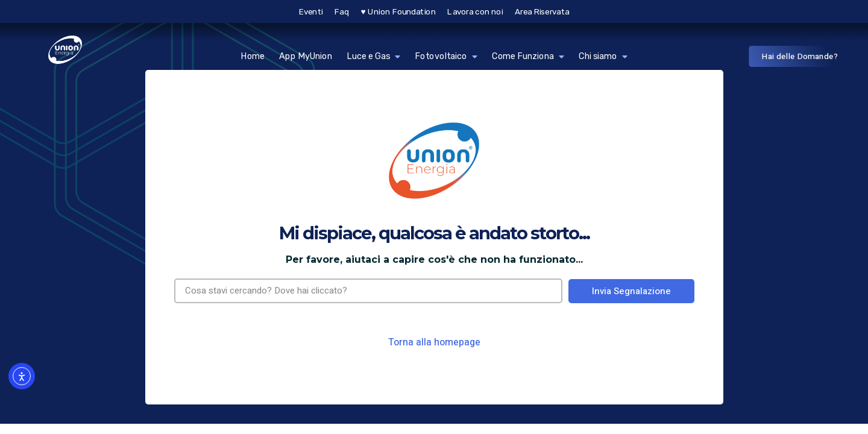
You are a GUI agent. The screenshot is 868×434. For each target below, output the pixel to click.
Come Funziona (528, 56)
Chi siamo (603, 56)
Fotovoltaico (446, 56)
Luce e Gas (373, 56)
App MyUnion (306, 56)
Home (253, 56)
